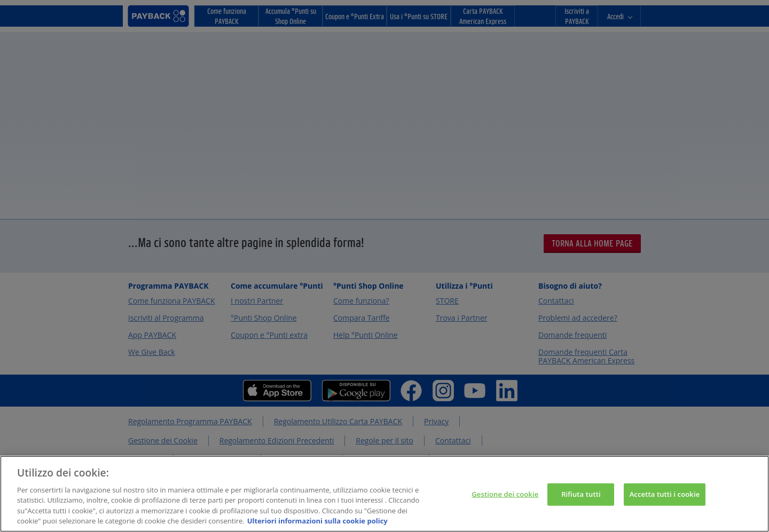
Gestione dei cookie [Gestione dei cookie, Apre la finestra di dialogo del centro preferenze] (505, 494)
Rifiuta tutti (581, 494)
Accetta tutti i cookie (665, 494)
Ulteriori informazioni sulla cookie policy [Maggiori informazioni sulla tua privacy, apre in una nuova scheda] (317, 521)
